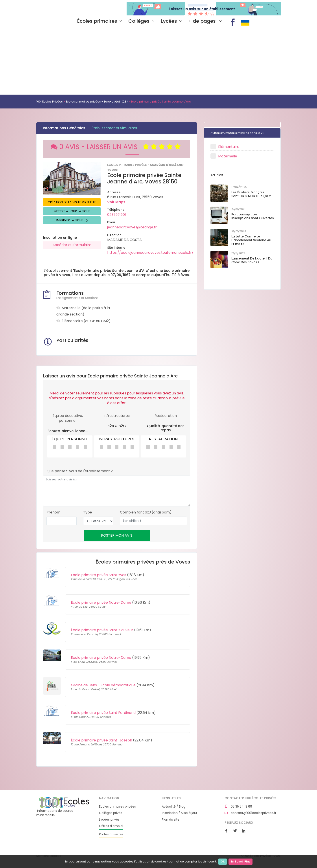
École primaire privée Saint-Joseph (101, 740)
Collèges (142, 21)
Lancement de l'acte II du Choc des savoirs (252, 260)
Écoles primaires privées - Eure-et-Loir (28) (97, 102)
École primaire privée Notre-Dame (101, 602)
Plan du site (171, 820)
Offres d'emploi (111, 826)
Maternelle (228, 156)
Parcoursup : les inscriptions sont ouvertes (253, 216)
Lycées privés (109, 820)
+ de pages (206, 21)
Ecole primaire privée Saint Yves (99, 575)
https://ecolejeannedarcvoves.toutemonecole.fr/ (150, 253)
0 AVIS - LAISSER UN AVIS (117, 147)
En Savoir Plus (241, 861)
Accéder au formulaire (72, 245)
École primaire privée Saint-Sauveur (102, 630)
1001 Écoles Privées (64, 8)
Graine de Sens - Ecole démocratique (103, 685)
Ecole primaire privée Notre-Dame (101, 658)
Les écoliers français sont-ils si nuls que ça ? (251, 194)
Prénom (53, 512)
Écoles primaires (100, 21)
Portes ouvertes (111, 834)
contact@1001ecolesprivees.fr (250, 813)
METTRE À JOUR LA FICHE (72, 211)
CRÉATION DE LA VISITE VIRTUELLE (72, 202)
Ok (223, 861)
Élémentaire (229, 147)
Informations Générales (64, 128)
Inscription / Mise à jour (180, 813)
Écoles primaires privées (117, 807)
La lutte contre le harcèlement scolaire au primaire (251, 240)
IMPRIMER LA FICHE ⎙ (72, 220)
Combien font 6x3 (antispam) (146, 512)
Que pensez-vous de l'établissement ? (80, 471)
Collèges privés (111, 813)
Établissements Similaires (114, 128)
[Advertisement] (158, 62)
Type (88, 512)
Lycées (172, 21)
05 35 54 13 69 (238, 807)
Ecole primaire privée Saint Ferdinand (103, 713)
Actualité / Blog (174, 807)
